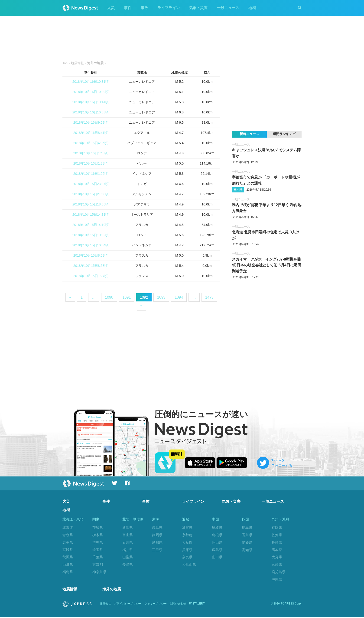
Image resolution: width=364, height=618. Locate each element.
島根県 (217, 535)
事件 (128, 8)
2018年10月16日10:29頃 (91, 92)
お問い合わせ (178, 605)
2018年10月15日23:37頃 (91, 184)
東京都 (98, 564)
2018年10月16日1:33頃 (91, 163)
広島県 (217, 550)
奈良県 (187, 557)
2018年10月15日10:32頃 (91, 235)
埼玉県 (98, 550)
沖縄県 (277, 579)
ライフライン (169, 8)
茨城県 (98, 527)
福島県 (68, 572)
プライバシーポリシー (128, 605)
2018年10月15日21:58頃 (91, 194)
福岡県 (277, 527)
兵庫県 (187, 550)
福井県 (128, 550)
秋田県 (68, 557)
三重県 (157, 550)
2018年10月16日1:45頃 (91, 153)
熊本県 (277, 550)
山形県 (68, 564)
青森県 (68, 535)
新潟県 (128, 527)
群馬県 (98, 542)
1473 (209, 297)
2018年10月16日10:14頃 (91, 102)
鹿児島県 (279, 572)
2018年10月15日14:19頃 (91, 225)
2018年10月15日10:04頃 (91, 245)
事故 (144, 8)
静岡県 (157, 535)
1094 (179, 297)
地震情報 (70, 590)
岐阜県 (157, 527)
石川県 (128, 542)
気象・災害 (198, 8)
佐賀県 (277, 535)
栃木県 (238, 190)
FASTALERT (197, 605)
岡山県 (217, 542)
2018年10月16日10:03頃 (91, 112)
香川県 (247, 535)
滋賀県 (187, 527)
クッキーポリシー (156, 605)
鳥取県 (217, 527)
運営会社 (105, 605)
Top (65, 63)
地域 (252, 8)
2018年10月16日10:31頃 (91, 82)
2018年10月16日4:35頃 (91, 143)
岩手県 (68, 542)
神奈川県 (99, 572)
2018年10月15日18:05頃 (91, 204)
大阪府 (187, 542)
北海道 (68, 527)
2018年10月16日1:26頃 (91, 174)
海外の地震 (112, 590)
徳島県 (247, 527)
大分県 (277, 557)
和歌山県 (189, 564)
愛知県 (157, 542)
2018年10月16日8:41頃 (91, 133)
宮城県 (68, 550)
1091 (127, 297)
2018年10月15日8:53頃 (91, 255)
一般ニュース (228, 8)
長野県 (128, 564)
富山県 (128, 535)
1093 (161, 297)
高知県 (247, 550)
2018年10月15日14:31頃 (91, 215)
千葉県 (98, 557)
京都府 (187, 535)
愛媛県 (247, 542)
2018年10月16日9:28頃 (91, 122)
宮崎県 (277, 564)
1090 (109, 297)
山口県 (217, 557)
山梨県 (128, 557)
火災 (111, 8)
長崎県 (277, 542)
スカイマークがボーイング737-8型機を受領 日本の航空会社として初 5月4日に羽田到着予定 (267, 265)
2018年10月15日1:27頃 (91, 276)
